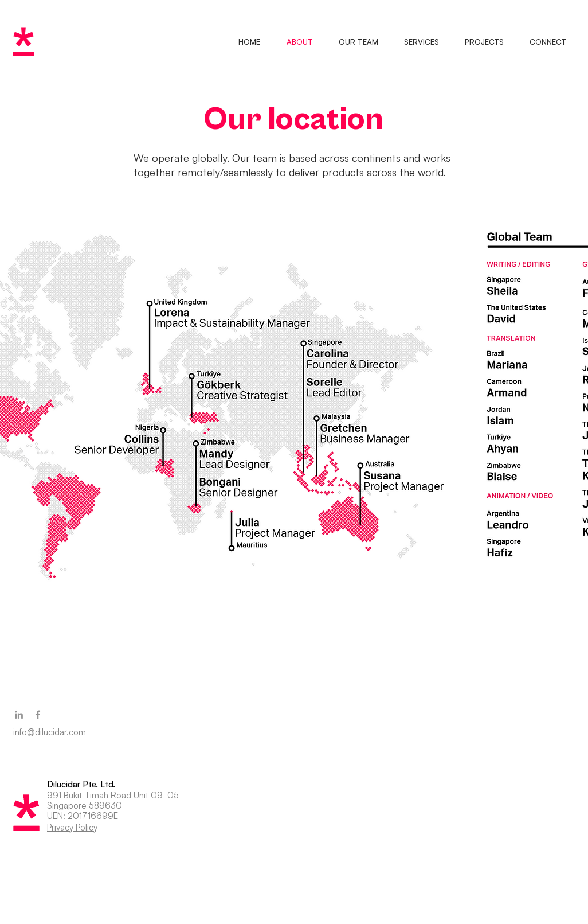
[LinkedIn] (19, 715)
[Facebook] (38, 715)
